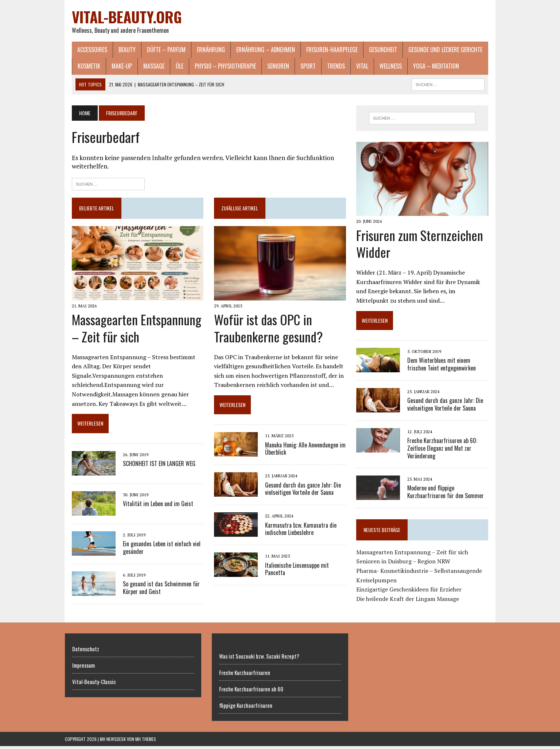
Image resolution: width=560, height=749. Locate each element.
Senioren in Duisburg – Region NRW (406, 565)
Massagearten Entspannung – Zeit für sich (130, 331)
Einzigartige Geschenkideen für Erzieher (411, 593)
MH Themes (146, 742)
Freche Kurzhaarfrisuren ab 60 (251, 692)
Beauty (120, 50)
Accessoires (85, 50)
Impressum (83, 668)
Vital (355, 67)
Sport (301, 67)
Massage (147, 67)
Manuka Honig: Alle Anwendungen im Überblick (303, 452)
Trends (329, 67)
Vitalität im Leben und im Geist (151, 497)
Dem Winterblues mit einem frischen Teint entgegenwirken (452, 368)
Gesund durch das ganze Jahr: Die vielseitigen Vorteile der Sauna (301, 492)
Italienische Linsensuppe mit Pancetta (295, 572)
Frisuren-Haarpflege (325, 50)
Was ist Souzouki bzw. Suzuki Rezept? (259, 659)
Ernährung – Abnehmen (259, 50)
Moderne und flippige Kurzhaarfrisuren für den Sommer (448, 495)
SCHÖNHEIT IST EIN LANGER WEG (152, 457)
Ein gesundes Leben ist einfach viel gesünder (155, 541)
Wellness (384, 67)
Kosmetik (82, 67)
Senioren (271, 67)
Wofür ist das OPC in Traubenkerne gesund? (266, 331)
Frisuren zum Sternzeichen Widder (422, 247)
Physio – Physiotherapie (218, 67)
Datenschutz (86, 652)
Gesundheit (376, 50)
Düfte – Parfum (159, 50)
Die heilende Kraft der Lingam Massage (410, 602)
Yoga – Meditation (429, 67)
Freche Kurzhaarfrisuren (245, 675)
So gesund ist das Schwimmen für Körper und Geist (154, 581)
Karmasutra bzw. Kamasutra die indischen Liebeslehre (299, 532)
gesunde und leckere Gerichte (438, 50)
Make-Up (115, 67)
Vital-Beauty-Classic (94, 684)
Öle (173, 67)
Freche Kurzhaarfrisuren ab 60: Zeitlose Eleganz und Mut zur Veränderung (445, 452)
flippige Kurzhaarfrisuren (246, 708)
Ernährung (204, 50)
